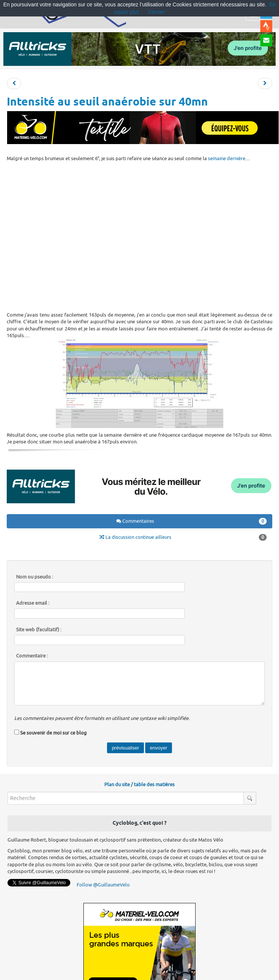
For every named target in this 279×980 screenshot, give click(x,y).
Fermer (157, 12)
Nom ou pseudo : (35, 577)
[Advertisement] (136, 236)
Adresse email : (33, 603)
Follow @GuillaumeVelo (103, 885)
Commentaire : (32, 656)
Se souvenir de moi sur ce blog (53, 733)
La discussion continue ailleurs (183, 537)
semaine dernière (227, 158)
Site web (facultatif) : (39, 630)
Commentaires (192, 521)
